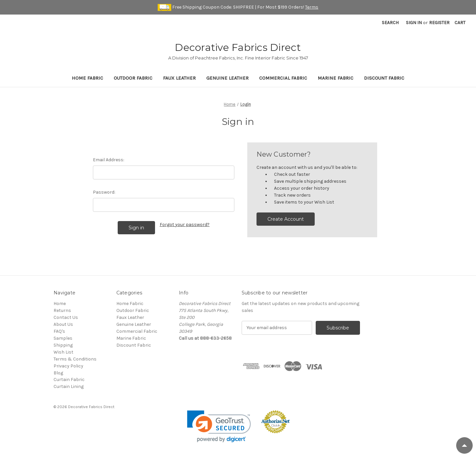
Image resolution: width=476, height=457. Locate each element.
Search (390, 23)
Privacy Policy (68, 366)
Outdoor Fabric (133, 78)
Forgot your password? (185, 225)
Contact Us (66, 317)
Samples (63, 338)
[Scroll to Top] (464, 445)
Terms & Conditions (75, 359)
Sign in (414, 23)
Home (60, 304)
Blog (58, 373)
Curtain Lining (69, 386)
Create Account (286, 219)
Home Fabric (87, 78)
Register (439, 23)
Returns (62, 310)
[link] (219, 426)
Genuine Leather (227, 78)
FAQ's (59, 331)
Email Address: (109, 160)
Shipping (63, 345)
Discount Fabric (384, 78)
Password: (104, 192)
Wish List (63, 352)
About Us (63, 324)
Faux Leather (179, 78)
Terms (312, 7)
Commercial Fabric (283, 78)
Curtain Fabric (69, 380)
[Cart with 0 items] (460, 23)
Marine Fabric (336, 78)
